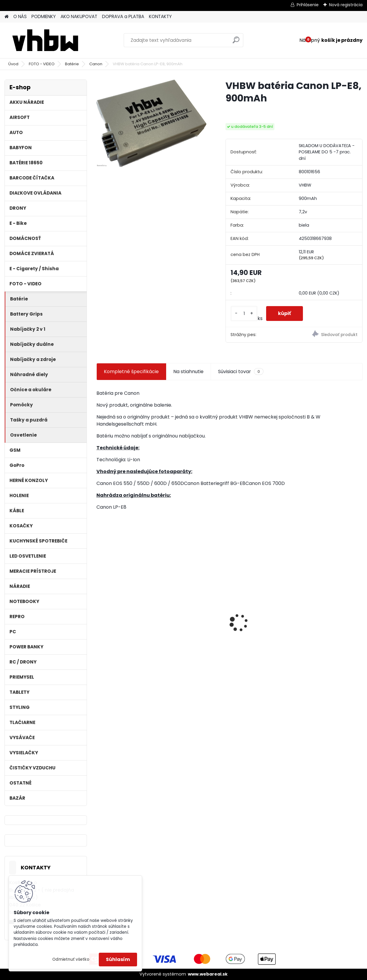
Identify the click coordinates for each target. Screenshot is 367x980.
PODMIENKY (44, 16)
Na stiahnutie (188, 372)
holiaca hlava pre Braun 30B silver (256, 614)
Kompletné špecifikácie (131, 372)
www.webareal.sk (208, 974)
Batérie (72, 64)
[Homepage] (7, 17)
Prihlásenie (308, 5)
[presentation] (100, 612)
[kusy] (244, 314)
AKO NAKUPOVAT (79, 16)
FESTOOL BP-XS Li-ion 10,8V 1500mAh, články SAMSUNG (329, 618)
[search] (236, 42)
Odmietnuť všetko (71, 959)
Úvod (13, 64)
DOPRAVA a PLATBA (123, 16)
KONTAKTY (160, 16)
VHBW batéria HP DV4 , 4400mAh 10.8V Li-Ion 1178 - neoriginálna (127, 603)
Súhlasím (118, 959)
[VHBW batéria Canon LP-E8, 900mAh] (152, 123)
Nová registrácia (346, 5)
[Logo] (45, 40)
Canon (96, 64)
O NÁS (20, 16)
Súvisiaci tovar (241, 372)
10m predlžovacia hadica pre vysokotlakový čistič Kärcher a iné (192, 617)
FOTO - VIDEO (42, 64)
